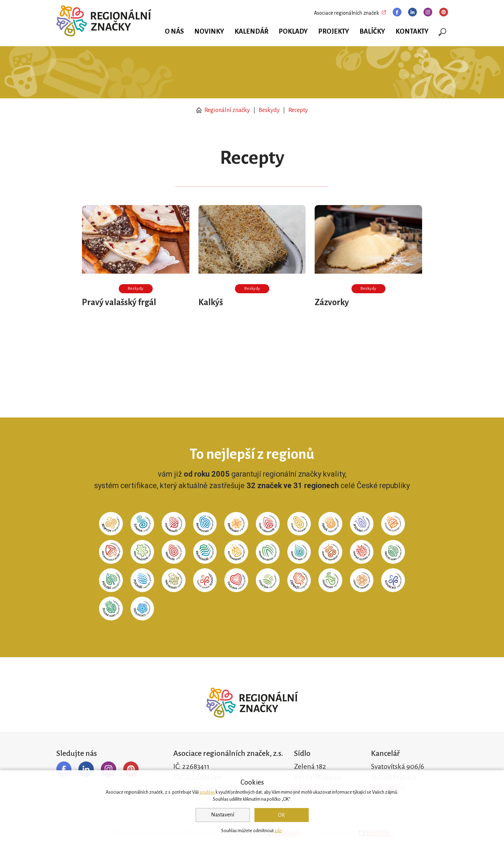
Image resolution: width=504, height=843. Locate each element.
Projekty (334, 31)
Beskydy (269, 110)
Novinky (209, 31)
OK (281, 815)
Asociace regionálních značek (346, 13)
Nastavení (223, 815)
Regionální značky (223, 110)
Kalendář (251, 31)
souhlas (207, 792)
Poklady (293, 31)
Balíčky (372, 31)
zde (278, 831)
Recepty (298, 110)
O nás (174, 31)
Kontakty (412, 31)
